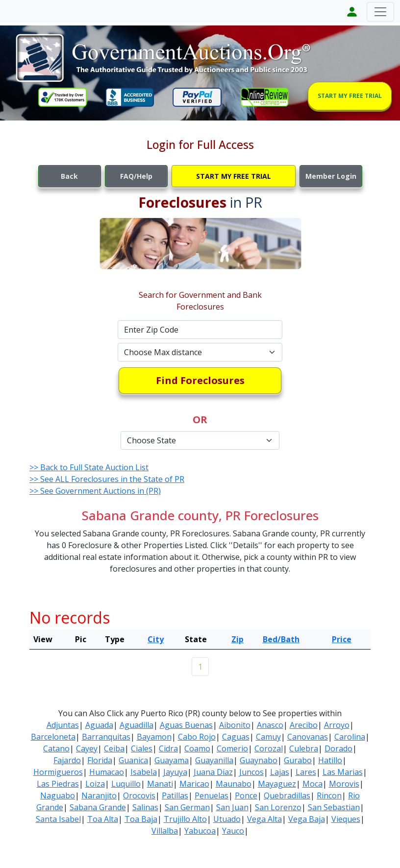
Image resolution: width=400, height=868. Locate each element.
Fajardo (67, 760)
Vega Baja (307, 819)
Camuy (268, 737)
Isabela (144, 772)
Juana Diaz (213, 772)
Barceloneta (53, 737)
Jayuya (175, 772)
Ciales (142, 748)
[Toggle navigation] (380, 12)
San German (187, 807)
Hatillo (330, 760)
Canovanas (308, 737)
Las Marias (343, 772)
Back (69, 176)
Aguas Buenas (186, 725)
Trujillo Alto (185, 819)
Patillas (175, 796)
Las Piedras (58, 784)
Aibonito (235, 725)
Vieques (346, 819)
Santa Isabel (58, 819)
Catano (56, 748)
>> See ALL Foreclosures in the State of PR (107, 479)
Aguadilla (137, 725)
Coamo (197, 748)
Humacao (107, 772)
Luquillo (126, 784)
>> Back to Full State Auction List (89, 467)
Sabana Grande (98, 807)
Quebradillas (287, 796)
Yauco (233, 831)
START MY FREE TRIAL (350, 96)
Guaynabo (259, 760)
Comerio (232, 748)
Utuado (227, 819)
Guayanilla (214, 760)
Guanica (133, 760)
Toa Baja (141, 819)
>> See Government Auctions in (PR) (95, 491)
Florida (100, 760)
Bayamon (154, 737)
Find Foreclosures (200, 380)
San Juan (232, 807)
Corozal (269, 748)
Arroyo (337, 725)
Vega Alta (264, 819)
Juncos (251, 772)
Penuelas (212, 796)
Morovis (344, 784)
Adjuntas (63, 725)
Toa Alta (103, 819)
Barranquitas (106, 737)
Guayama (172, 760)
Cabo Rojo (197, 737)
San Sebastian (334, 807)
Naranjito (99, 796)
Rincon (329, 796)
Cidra (168, 748)
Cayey (87, 748)
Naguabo (58, 796)
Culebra (304, 748)
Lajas (280, 772)
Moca (312, 784)
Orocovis (139, 796)
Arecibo (304, 725)
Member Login (331, 176)
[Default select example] (200, 352)
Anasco (270, 725)
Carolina (350, 737)
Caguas (236, 737)
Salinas (145, 807)
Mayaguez (277, 784)
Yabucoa (200, 831)
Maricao (194, 784)
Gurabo (298, 760)
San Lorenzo (278, 807)
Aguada (99, 725)
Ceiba (114, 748)
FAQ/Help (136, 176)
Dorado (338, 748)
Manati (160, 784)
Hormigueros (58, 772)
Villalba (165, 831)
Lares (306, 772)
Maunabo (234, 784)
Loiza (95, 784)
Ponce (246, 796)
